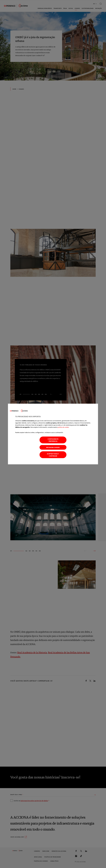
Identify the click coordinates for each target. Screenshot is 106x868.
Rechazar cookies (53, 447)
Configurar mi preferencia (53, 440)
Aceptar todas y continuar (53, 455)
